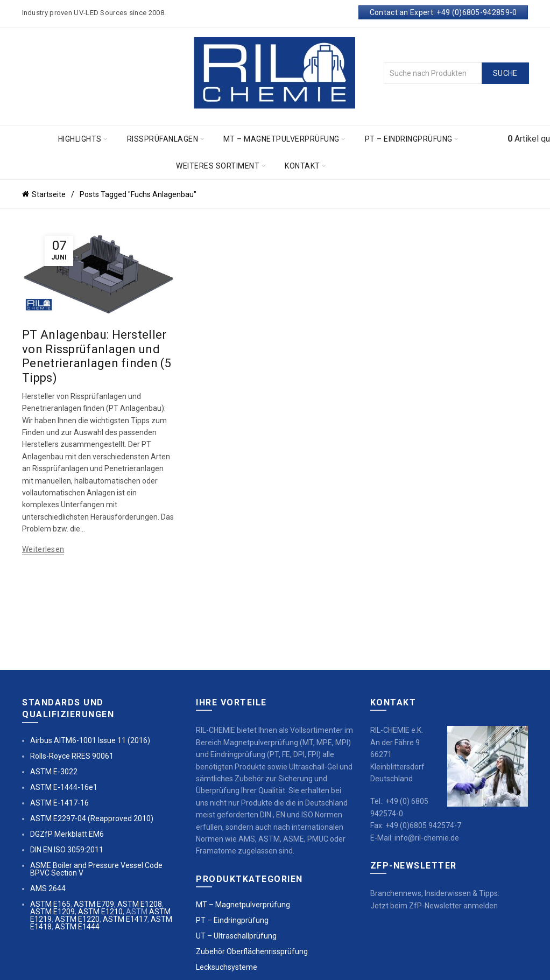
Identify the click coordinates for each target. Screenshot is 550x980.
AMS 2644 (48, 888)
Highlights (80, 139)
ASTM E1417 (125, 919)
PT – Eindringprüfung (409, 139)
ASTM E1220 (77, 919)
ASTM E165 (50, 904)
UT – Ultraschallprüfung (236, 936)
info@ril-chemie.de (427, 838)
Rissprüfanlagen (163, 139)
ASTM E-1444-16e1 (64, 787)
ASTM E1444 (77, 927)
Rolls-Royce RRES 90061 (72, 756)
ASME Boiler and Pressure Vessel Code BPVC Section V (96, 869)
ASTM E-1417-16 (59, 803)
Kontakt (302, 166)
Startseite (49, 194)
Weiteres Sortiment (218, 166)
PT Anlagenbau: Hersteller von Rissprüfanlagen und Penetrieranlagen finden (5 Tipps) (97, 356)
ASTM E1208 (140, 904)
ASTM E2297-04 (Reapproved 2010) (92, 818)
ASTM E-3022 (54, 772)
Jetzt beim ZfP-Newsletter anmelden (434, 906)
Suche (505, 73)
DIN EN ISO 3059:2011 (67, 850)
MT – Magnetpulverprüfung (281, 139)
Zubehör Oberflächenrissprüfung (252, 951)
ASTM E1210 (100, 912)
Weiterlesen (43, 549)
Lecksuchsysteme (227, 967)
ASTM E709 (94, 904)
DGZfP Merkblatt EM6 (67, 834)
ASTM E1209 (52, 912)
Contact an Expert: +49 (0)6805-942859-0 (443, 12)
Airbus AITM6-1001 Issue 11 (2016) (90, 740)
